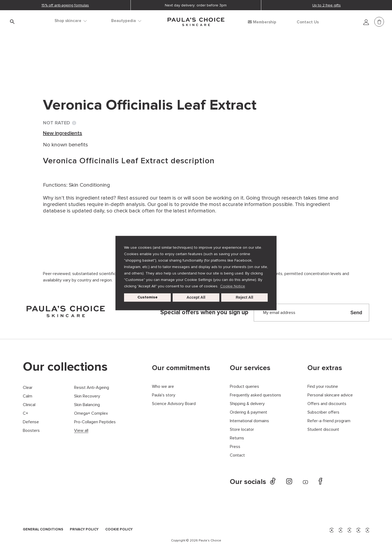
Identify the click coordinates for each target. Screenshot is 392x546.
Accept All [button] (196, 298)
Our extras (325, 368)
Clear (28, 388)
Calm (28, 396)
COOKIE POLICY (119, 530)
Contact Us (308, 22)
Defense (31, 422)
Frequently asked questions (255, 395)
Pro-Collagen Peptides (95, 422)
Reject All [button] (244, 298)
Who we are (163, 387)
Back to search (67, 70)
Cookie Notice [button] (233, 286)
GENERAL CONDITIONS (43, 530)
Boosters (31, 431)
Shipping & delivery (247, 404)
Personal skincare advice (330, 395)
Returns (237, 438)
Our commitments (181, 368)
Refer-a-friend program (329, 421)
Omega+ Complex (91, 413)
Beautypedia (126, 21)
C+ (26, 413)
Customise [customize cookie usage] (148, 297)
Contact (237, 455)
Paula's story (164, 395)
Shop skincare (71, 21)
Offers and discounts (327, 404)
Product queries (244, 387)
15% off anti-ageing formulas (65, 5)
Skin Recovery (87, 396)
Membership (262, 22)
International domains (249, 421)
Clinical (29, 405)
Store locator (242, 430)
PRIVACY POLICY (84, 530)
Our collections (65, 367)
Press (235, 447)
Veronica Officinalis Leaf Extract (182, 59)
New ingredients (119, 59)
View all (81, 431)
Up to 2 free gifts (326, 5)
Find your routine (323, 387)
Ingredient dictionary (69, 59)
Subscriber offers (323, 412)
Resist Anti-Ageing (92, 388)
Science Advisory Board (174, 404)
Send (356, 313)
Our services (250, 368)
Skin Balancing (87, 405)
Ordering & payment (248, 412)
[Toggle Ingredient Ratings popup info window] (74, 123)
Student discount (323, 430)
